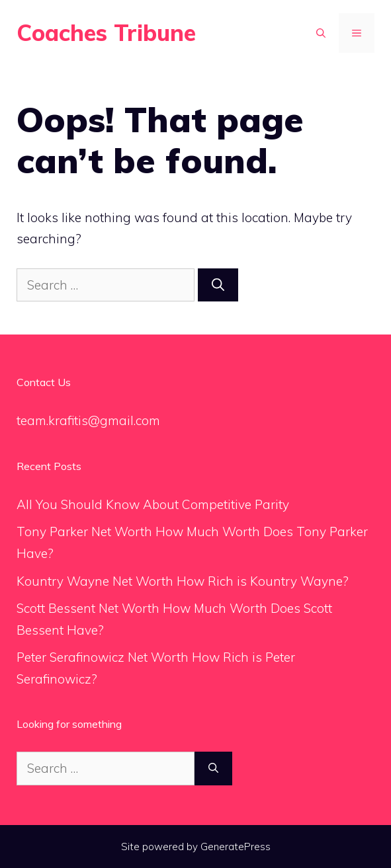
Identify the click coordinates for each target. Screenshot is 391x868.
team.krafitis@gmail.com (88, 420)
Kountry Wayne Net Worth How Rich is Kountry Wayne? (183, 581)
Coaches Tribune (106, 33)
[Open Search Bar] (321, 33)
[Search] (218, 285)
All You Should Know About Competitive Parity (154, 504)
